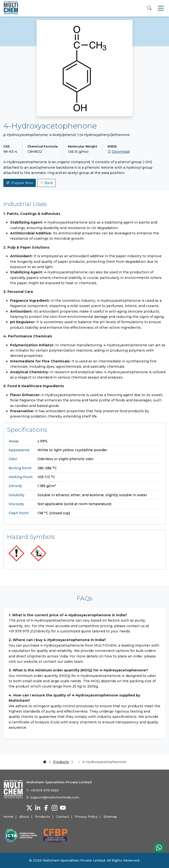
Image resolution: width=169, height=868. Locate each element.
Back (47, 183)
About (24, 817)
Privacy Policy (86, 817)
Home (8, 817)
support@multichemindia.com (55, 797)
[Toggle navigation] (161, 8)
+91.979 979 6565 (45, 790)
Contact (63, 817)
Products (61, 762)
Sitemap (110, 817)
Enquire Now (20, 183)
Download (119, 152)
